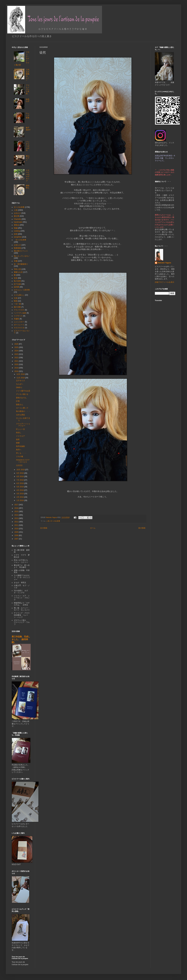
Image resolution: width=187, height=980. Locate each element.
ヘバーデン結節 (20, 313)
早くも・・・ (21, 453)
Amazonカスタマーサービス (23, 461)
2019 (17, 368)
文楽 (16, 298)
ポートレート (19, 325)
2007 (17, 539)
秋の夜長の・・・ (23, 411)
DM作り (19, 388)
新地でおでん (21, 398)
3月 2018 (20, 494)
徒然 (18, 439)
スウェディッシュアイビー (23, 425)
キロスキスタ (19, 328)
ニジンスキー (19, 322)
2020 (17, 364)
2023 (17, 354)
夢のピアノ (28, 158)
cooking (17, 231)
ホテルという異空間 (22, 290)
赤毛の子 (28, 100)
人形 (48, 521)
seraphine (18, 237)
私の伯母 (17, 281)
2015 (17, 512)
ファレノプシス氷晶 (28, 89)
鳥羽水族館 (20, 446)
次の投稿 (44, 528)
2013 (17, 518)
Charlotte (17, 219)
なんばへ (20, 384)
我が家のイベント (21, 251)
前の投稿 (142, 528)
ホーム (93, 528)
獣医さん (20, 405)
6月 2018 (20, 483)
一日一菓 (17, 304)
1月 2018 (20, 500)
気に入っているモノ (22, 256)
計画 (18, 401)
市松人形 (17, 269)
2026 (17, 344)
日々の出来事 (55, 521)
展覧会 (17, 225)
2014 (17, 515)
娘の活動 (17, 307)
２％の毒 (20, 457)
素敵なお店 (18, 272)
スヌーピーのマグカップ (28, 176)
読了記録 (17, 284)
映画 (16, 301)
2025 (17, 347)
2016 (17, 508)
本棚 (16, 261)
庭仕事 (17, 216)
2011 (17, 525)
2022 (17, 358)
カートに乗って (22, 408)
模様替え (28, 187)
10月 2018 (21, 470)
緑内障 (17, 287)
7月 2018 (20, 480)
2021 (17, 361)
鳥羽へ (19, 450)
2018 (17, 371)
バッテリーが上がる (28, 146)
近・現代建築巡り (21, 264)
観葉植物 (17, 248)
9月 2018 (20, 473)
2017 (17, 505)
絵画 (16, 234)
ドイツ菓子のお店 (23, 391)
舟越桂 (17, 319)
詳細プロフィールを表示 (165, 282)
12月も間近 (21, 415)
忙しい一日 (20, 429)
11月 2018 (21, 378)
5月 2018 (20, 487)
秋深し (19, 433)
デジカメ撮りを (22, 394)
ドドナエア (20, 436)
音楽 (16, 278)
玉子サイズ (20, 381)
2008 (17, 535)
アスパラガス (19, 310)
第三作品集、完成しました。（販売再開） (21, 639)
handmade (18, 222)
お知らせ (17, 245)
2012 (17, 522)
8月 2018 (20, 477)
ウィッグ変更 (28, 116)
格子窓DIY (28, 129)
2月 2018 (20, 497)
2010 (17, 529)
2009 (17, 532)
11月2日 (19, 465)
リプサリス (18, 316)
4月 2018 (20, 490)
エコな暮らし (19, 295)
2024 (17, 351)
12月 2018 (21, 374)
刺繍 (16, 228)
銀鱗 (18, 443)
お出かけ (17, 213)
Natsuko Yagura (164, 263)
